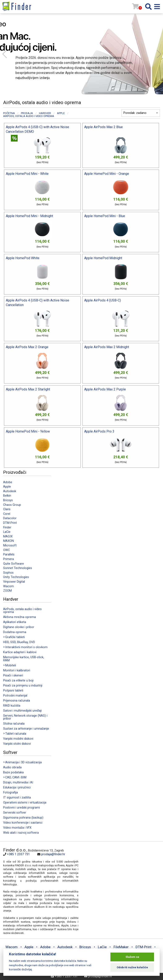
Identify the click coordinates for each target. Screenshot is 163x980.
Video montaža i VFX (17, 828)
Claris (7, 509)
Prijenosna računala (17, 701)
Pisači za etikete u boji (18, 681)
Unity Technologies (16, 577)
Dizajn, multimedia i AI (18, 782)
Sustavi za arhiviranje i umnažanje (26, 729)
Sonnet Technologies (18, 568)
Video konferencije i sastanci (23, 823)
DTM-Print (10, 523)
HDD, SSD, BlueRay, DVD (19, 642)
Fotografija (10, 793)
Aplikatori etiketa (15, 622)
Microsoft (10, 545)
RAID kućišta (12, 706)
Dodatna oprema (15, 632)
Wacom (8, 586)
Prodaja (27, 113)
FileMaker (121, 947)
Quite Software (14, 564)
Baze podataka (13, 772)
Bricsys (8, 500)
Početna (9, 113)
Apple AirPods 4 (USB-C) (103, 300)
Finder (7, 527)
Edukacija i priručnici (17, 787)
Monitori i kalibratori (17, 670)
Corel (7, 514)
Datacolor (10, 518)
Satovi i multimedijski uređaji (22, 711)
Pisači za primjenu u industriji (23, 686)
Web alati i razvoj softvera (21, 833)
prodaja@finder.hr (53, 854)
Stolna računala (14, 724)
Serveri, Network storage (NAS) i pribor (25, 717)
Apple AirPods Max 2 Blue (103, 127)
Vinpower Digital (14, 582)
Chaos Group (12, 505)
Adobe (8, 482)
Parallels (9, 554)
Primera (8, 559)
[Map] (119, 876)
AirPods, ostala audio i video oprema (22, 611)
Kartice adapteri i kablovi (20, 652)
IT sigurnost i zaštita (17, 798)
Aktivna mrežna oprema (19, 617)
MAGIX (8, 536)
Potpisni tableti (13, 691)
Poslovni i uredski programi (21, 808)
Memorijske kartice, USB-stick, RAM (24, 659)
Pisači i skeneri (13, 675)
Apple (7, 487)
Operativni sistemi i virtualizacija (25, 803)
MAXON (8, 541)
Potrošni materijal (15, 696)
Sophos (8, 573)
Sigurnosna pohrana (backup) (23, 818)
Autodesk (10, 491)
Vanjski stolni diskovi (17, 744)
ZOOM (7, 591)
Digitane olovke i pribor (19, 627)
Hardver (45, 113)
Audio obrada (12, 767)
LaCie (7, 532)
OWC (6, 550)
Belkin (7, 496)
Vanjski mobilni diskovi (18, 739)
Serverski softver (15, 813)
